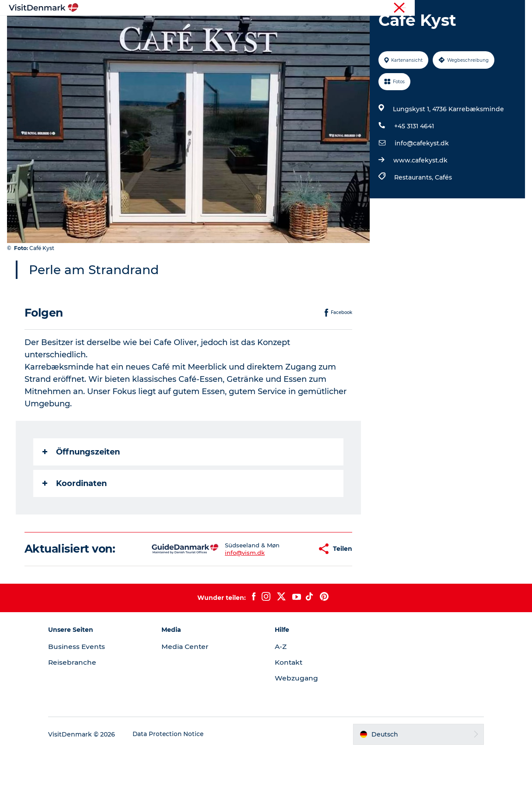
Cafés (443, 219)
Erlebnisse (257, 28)
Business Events (88, 688)
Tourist (444, 8)
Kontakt (289, 704)
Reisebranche (480, 8)
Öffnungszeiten (83, 493)
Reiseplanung (364, 28)
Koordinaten (76, 525)
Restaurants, (414, 219)
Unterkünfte (308, 28)
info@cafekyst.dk (421, 185)
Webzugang (297, 720)
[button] (282, 590)
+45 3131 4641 (413, 168)
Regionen (211, 28)
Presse (515, 8)
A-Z (281, 688)
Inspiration (164, 28)
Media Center (191, 688)
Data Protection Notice (180, 776)
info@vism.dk (218, 594)
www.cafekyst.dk (420, 202)
